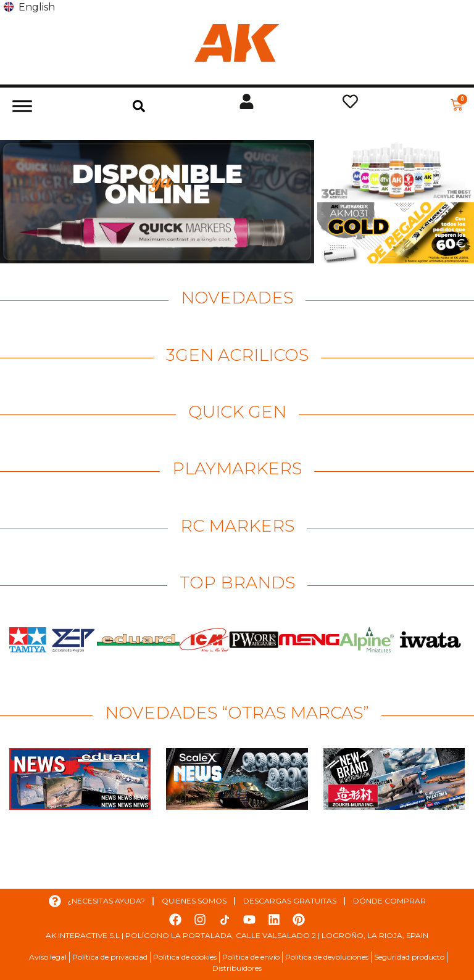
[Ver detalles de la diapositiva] (157, 202)
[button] (139, 106)
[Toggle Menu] (22, 106)
